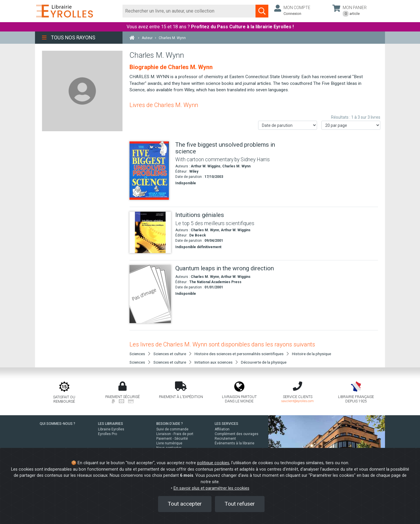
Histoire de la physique (311, 354)
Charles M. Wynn (236, 166)
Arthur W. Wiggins (206, 166)
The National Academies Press (215, 282)
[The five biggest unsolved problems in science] (150, 171)
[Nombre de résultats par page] (351, 125)
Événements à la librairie (235, 443)
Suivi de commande (172, 429)
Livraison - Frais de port (175, 434)
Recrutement (225, 439)
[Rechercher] (189, 11)
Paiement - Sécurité (172, 439)
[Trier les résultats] (288, 125)
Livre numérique (169, 443)
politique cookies (213, 463)
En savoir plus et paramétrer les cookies (211, 488)
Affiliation (222, 429)
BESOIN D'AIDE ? (170, 424)
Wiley (194, 171)
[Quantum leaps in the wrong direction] (150, 294)
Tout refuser (240, 504)
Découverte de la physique (264, 362)
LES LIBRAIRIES (111, 424)
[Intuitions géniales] (150, 232)
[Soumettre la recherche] (262, 11)
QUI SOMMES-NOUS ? (57, 424)
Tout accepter (185, 504)
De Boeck (198, 235)
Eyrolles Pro (107, 434)
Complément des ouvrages (237, 434)
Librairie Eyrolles (111, 429)
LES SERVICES (226, 424)
